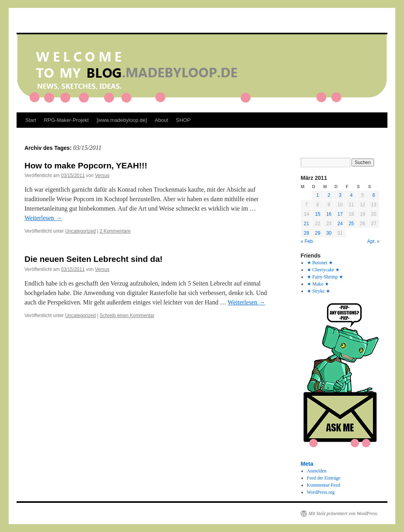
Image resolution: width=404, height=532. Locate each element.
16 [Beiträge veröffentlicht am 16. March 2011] (329, 214)
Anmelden (317, 471)
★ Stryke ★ (319, 291)
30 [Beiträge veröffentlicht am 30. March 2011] (329, 233)
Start (31, 120)
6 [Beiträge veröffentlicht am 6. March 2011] (374, 195)
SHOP (183, 120)
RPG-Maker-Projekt (66, 120)
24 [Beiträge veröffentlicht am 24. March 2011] (340, 224)
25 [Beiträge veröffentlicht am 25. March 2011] (351, 224)
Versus (102, 175)
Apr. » (373, 241)
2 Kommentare (115, 231)
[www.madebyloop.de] (122, 120)
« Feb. (307, 241)
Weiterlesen (43, 218)
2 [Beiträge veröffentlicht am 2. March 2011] (329, 195)
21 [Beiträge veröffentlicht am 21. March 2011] (306, 224)
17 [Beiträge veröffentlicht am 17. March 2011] (340, 214)
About (161, 120)
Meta (307, 464)
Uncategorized (80, 231)
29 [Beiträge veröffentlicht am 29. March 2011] (317, 233)
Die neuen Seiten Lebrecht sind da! (94, 259)
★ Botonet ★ (320, 263)
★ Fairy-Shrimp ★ (325, 277)
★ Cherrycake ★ (323, 270)
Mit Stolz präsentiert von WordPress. (343, 513)
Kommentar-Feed (324, 485)
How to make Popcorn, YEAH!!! (86, 165)
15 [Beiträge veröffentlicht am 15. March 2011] (317, 214)
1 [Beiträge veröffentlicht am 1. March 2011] (318, 195)
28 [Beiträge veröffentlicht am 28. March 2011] (306, 233)
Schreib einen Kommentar (127, 315)
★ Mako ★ (318, 284)
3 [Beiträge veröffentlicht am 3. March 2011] (340, 195)
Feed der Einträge (324, 478)
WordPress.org (321, 492)
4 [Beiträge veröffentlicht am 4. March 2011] (351, 195)
